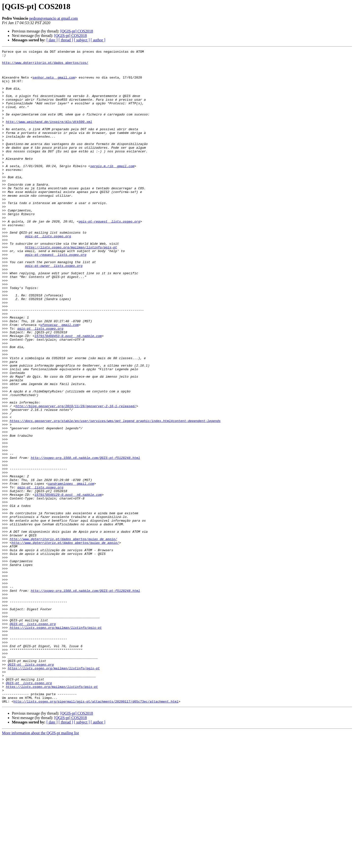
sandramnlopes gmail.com (71, 571)
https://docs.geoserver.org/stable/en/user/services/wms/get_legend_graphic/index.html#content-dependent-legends (115, 495)
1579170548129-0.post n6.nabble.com (68, 584)
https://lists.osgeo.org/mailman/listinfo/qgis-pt (71, 287)
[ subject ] (82, 40)
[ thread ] (66, 40)
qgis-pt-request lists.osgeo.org (109, 256)
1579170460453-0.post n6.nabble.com (68, 393)
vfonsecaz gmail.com (59, 380)
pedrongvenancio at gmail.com (54, 18)
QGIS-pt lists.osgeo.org (33, 739)
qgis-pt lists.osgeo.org (48, 274)
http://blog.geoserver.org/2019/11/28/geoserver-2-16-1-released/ (76, 478)
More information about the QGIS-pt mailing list (40, 864)
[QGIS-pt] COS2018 (77, 31)
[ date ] (52, 40)
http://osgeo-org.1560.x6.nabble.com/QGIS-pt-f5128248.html (85, 540)
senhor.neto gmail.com (54, 83)
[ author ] (98, 40)
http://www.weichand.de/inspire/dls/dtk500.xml (49, 136)
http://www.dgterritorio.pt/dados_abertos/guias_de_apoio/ (63, 637)
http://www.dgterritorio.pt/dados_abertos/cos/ (45, 65)
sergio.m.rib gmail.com (112, 190)
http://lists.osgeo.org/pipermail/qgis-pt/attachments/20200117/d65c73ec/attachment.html (96, 832)
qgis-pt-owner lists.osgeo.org (54, 309)
